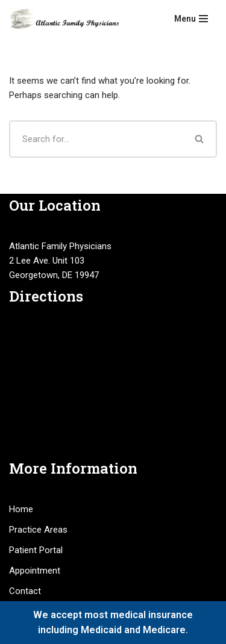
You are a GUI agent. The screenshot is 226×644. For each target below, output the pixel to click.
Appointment (35, 571)
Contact (25, 591)
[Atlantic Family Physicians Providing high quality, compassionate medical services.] (64, 19)
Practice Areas (38, 530)
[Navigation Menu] (191, 19)
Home (21, 509)
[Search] (96, 139)
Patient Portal (36, 550)
